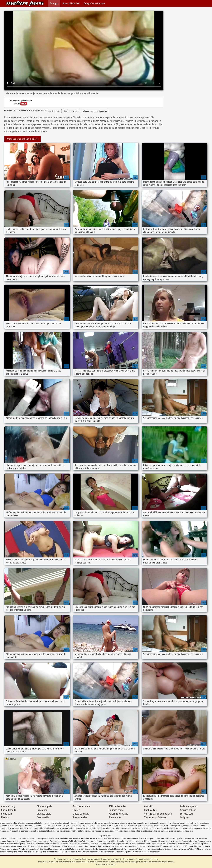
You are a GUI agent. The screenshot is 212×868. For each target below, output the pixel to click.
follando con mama (101, 823)
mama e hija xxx (123, 831)
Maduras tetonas (76, 849)
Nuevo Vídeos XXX (71, 3)
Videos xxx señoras (70, 852)
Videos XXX (194, 849)
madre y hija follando (41, 828)
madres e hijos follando (162, 828)
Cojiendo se (139, 841)
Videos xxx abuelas (91, 849)
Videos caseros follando (16, 841)
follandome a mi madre (118, 823)
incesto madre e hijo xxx (170, 823)
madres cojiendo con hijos (109, 828)
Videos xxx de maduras (19, 838)
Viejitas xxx (58, 844)
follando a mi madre (46, 823)
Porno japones (41, 852)
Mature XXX (119, 849)
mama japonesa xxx (168, 831)
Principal (54, 3)
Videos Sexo (43, 849)
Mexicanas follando (185, 844)
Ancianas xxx (29, 852)
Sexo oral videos (204, 841)
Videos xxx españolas (124, 852)
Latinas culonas (89, 846)
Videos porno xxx (45, 846)
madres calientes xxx (77, 828)
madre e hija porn (44, 826)
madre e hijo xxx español (153, 826)
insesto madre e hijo (13, 826)
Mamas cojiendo (58, 838)
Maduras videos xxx (174, 841)
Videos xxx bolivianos (164, 838)
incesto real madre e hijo (190, 823)
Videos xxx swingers (148, 844)
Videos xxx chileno (70, 844)
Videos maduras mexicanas (148, 849)
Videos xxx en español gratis (96, 838)
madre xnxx (28, 828)
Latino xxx (180, 846)
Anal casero (174, 849)
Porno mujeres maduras (60, 841)
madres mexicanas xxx (62, 831)
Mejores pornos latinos (9, 849)
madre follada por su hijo (174, 826)
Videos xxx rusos (46, 844)
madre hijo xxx (203, 826)
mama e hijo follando (139, 831)
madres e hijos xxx (180, 828)
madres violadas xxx (96, 831)
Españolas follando (106, 849)
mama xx (180, 831)
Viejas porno (184, 849)
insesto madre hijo (29, 826)
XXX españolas (83, 844)
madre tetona (17, 828)
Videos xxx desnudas (130, 838)
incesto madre (154, 823)
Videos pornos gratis (19, 846)
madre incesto (6, 828)
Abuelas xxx (33, 846)
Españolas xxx (58, 846)
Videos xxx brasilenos (98, 844)
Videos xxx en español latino (41, 838)
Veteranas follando (54, 852)
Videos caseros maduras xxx (128, 846)
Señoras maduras (7, 844)
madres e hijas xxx (145, 828)
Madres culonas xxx (190, 841)
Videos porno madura (15, 852)
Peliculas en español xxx (29, 849)
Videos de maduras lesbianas (123, 841)
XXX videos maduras (168, 846)
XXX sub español (151, 841)
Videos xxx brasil (97, 852)
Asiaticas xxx (155, 852)
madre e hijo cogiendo (80, 826)
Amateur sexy (54, 111)
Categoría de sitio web (94, 3)
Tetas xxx (161, 841)
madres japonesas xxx (23, 831)
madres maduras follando (42, 831)
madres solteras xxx (80, 831)
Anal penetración (71, 111)
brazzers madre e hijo (9, 823)
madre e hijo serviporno (134, 826)
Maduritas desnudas (141, 852)
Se (96, 846)
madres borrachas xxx (59, 828)
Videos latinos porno (147, 838)
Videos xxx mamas (25, 3)
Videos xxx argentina (116, 844)
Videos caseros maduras (150, 846)
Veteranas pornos (89, 841)
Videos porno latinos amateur (37, 841)
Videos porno (5, 846)
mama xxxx (189, 831)
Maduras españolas (201, 844)
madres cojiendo (92, 828)
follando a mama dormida (28, 823)
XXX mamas (189, 846)
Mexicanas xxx (109, 852)
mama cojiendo (111, 831)
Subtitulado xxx (76, 841)
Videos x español (32, 844)
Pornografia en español (182, 838)
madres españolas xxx (196, 828)
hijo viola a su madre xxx (138, 823)
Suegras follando (115, 838)
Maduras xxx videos (202, 846)
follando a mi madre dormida (66, 823)
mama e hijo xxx (154, 831)
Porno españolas (131, 849)
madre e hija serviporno (62, 826)
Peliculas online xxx (132, 844)
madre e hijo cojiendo (98, 826)
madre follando (190, 826)
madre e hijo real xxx (115, 826)
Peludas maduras (104, 841)
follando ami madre (86, 823)
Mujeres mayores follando (59, 849)
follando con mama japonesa (95, 111)
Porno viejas (164, 849)
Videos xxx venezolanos (73, 846)
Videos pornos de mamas (167, 844)
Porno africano (83, 852)
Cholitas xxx (5, 838)
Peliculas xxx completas (107, 846)
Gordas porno (20, 844)
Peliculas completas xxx (74, 838)
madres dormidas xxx (129, 828)
